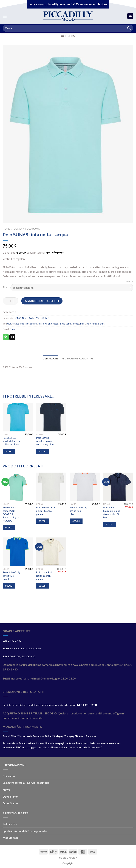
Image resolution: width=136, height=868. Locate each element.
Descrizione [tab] (50, 359)
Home (6, 229)
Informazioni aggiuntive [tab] (77, 359)
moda (56, 324)
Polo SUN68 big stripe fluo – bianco (78, 511)
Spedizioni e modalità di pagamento (25, 831)
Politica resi (10, 824)
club (9, 324)
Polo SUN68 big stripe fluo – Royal (11, 576)
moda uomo (65, 324)
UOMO (18, 229)
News (6, 790)
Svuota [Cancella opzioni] (130, 281)
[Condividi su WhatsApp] (6, 337)
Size (5, 287)
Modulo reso (11, 838)
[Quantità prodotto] (10, 301)
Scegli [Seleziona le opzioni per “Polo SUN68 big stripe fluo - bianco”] (76, 521)
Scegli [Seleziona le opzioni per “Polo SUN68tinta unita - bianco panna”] (42, 521)
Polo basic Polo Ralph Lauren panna (45, 576)
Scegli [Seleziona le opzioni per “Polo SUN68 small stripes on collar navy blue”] (42, 451)
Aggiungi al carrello (42, 301)
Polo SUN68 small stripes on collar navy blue (45, 441)
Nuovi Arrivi (28, 318)
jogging (34, 324)
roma (94, 324)
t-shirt (101, 324)
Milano (48, 324)
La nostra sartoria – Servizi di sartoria (26, 783)
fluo (22, 324)
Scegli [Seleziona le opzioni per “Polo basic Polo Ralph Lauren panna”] (42, 586)
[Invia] (129, 28)
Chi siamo (9, 776)
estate (16, 324)
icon (27, 324)
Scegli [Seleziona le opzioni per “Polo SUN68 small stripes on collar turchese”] (9, 451)
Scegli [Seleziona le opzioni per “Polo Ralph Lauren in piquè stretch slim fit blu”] (110, 524)
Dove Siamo (10, 796)
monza (76, 324)
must (83, 324)
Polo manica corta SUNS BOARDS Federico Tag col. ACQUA (12, 514)
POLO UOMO (32, 229)
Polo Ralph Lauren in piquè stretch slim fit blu (112, 512)
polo (89, 324)
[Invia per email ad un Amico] (12, 337)
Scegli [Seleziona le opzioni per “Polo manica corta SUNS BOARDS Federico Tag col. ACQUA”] (9, 528)
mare (41, 324)
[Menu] (5, 16)
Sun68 (13, 329)
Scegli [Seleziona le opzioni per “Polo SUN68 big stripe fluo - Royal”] (9, 586)
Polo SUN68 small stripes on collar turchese (11, 441)
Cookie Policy (68, 858)
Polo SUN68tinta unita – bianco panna (45, 511)
